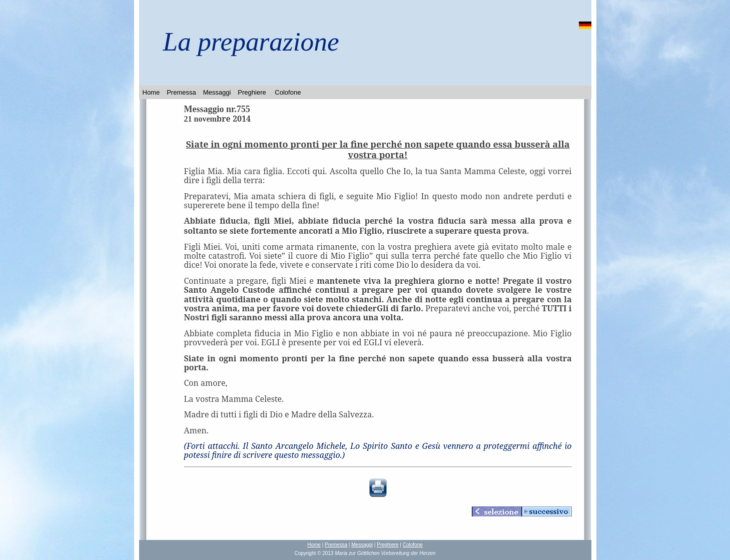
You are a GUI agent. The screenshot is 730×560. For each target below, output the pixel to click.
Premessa (181, 92)
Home (151, 92)
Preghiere (252, 92)
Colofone (288, 92)
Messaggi (217, 92)
